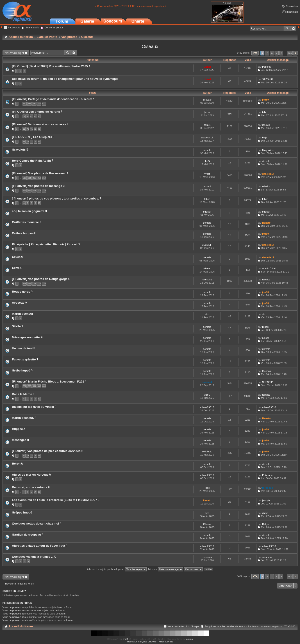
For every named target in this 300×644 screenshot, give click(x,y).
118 (34, 284)
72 (35, 129)
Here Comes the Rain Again (31, 161)
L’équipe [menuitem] (194, 626)
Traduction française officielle (141, 642)
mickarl (207, 212)
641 (44, 104)
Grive (16, 268)
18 (35, 142)
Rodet (207, 488)
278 (39, 190)
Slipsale (207, 100)
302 (25, 386)
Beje (265, 138)
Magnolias (268, 150)
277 (34, 190)
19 (39, 142)
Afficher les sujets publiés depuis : (117, 569)
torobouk (207, 382)
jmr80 (265, 100)
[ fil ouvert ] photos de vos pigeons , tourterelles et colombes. (55, 198)
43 (39, 116)
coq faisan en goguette (28, 211)
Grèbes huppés (23, 233)
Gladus (207, 524)
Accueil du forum (21, 626)
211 (29, 178)
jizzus (207, 112)
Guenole (267, 371)
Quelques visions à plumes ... (33, 557)
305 (39, 386)
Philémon (267, 475)
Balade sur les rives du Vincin (33, 407)
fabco (265, 112)
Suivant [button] (295, 53)
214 (44, 178)
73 (39, 129)
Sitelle (16, 326)
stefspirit (207, 280)
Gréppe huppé (22, 512)
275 (25, 190)
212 (34, 178)
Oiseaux (150, 46)
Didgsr (266, 327)
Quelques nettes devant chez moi (35, 524)
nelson (266, 338)
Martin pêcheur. (23, 418)
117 (29, 284)
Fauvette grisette (24, 359)
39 (24, 116)
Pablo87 (267, 67)
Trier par (165, 569)
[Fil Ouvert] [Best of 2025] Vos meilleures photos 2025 (50, 66)
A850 (207, 395)
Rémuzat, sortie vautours (30, 487)
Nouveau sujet (14, 53)
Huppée (17, 429)
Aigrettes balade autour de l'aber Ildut (39, 546)
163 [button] (290, 53)
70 (28, 129)
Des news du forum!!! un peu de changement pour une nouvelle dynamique (65, 79)
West (207, 174)
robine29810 (207, 407)
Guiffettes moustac (25, 222)
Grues (16, 257)
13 (28, 456)
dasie (265, 513)
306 (44, 386)
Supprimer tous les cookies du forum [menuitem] (225, 626)
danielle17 (268, 174)
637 (25, 104)
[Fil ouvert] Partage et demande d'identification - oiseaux (52, 99)
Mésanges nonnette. (26, 337)
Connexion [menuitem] (292, 6)
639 (34, 104)
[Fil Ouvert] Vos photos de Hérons (36, 112)
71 (32, 129)
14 (32, 456)
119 (39, 284)
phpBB (126, 639)
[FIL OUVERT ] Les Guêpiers (32, 137)
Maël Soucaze (166, 642)
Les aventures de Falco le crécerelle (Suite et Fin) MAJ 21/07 (54, 500)
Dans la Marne (22, 394)
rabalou (266, 186)
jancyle (266, 125)
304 (34, 386)
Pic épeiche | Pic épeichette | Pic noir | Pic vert (45, 244)
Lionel (207, 67)
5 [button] (282, 53)
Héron (16, 464)
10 (39, 203)
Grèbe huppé (21, 370)
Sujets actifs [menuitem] (32, 28)
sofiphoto (207, 451)
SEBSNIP (268, 79)
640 (39, 104)
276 (29, 190)
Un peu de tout (22, 348)
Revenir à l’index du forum (20, 584)
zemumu (207, 557)
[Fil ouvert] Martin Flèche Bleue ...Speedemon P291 (48, 382)
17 (32, 142)
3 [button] (272, 53)
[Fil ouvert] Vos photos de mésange (37, 186)
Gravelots (19, 150)
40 (28, 116)
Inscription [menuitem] (292, 12)
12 (24, 456)
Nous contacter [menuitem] (176, 626)
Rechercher (287, 29)
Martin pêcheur (23, 314)
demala (207, 150)
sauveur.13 (207, 138)
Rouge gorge (21, 292)
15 (24, 142)
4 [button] (277, 53)
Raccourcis (14, 28)
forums (189, 639)
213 (39, 178)
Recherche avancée (293, 29)
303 (29, 386)
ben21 (207, 125)
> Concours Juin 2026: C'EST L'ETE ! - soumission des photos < (131, 6)
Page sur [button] (255, 53)
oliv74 (207, 161)
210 (25, 178)
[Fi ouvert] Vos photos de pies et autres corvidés (46, 451)
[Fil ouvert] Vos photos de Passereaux (39, 173)
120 (44, 284)
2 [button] (267, 53)
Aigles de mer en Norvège (30, 475)
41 (32, 116)
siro (207, 314)
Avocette (18, 303)
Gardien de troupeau (26, 535)
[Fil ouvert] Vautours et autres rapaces (39, 124)
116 (25, 284)
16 (28, 142)
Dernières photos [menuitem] (54, 28)
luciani (207, 186)
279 (44, 190)
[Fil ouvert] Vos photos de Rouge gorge (40, 279)
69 (24, 129)
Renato (266, 223)
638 (29, 104)
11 (39, 492)
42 (35, 116)
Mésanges (19, 440)
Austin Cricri (269, 268)
